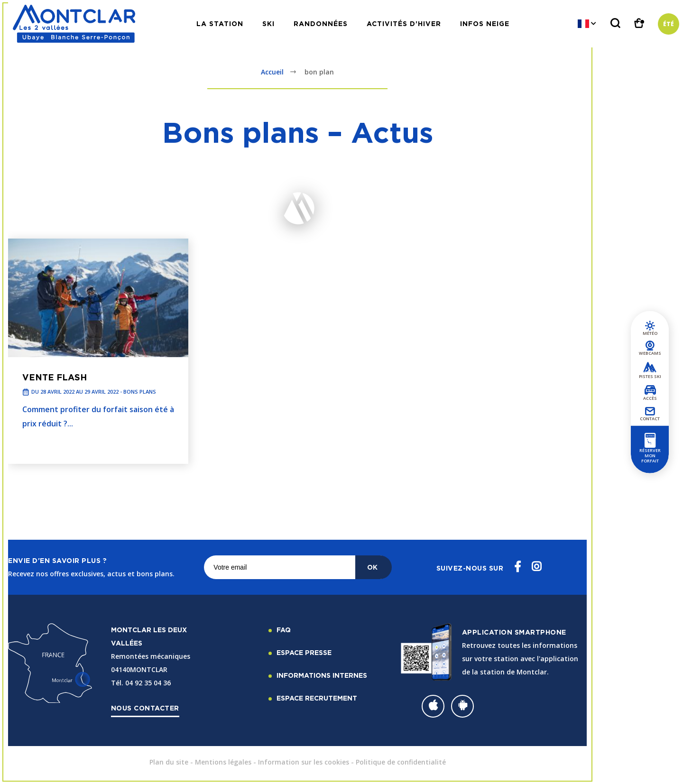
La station (220, 23)
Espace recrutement (317, 698)
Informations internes (322, 675)
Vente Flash (55, 377)
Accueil (272, 72)
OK (372, 567)
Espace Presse (304, 652)
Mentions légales (223, 762)
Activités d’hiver (404, 23)
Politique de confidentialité (401, 762)
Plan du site (169, 762)
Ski (268, 23)
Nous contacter (145, 708)
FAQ (284, 630)
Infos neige (485, 23)
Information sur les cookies (304, 762)
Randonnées (321, 23)
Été (669, 24)
